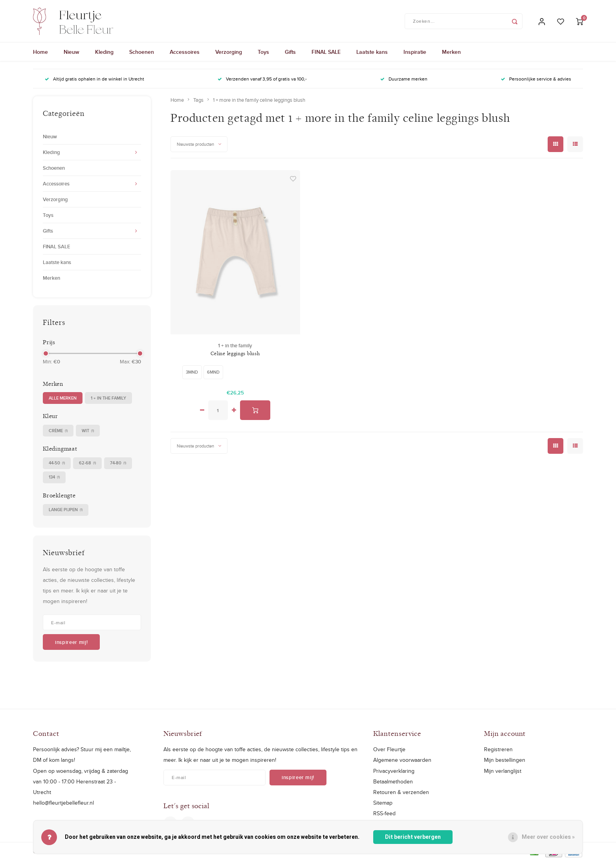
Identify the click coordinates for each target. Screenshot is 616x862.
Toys (263, 53)
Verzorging (229, 53)
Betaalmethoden (393, 782)
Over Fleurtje (389, 750)
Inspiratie (415, 53)
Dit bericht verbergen (413, 837)
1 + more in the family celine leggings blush (259, 101)
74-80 (118, 464)
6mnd (213, 373)
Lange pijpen (66, 511)
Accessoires (185, 53)
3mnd (192, 373)
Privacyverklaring (394, 772)
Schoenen (142, 53)
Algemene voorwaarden (402, 761)
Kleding (104, 53)
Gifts (290, 53)
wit (88, 432)
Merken (451, 53)
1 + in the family (108, 399)
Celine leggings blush (235, 354)
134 (54, 478)
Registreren (498, 750)
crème (58, 432)
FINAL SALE (326, 53)
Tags (198, 101)
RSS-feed (384, 814)
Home (40, 53)
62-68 (87, 464)
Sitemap (383, 804)
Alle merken (63, 399)
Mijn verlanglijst (503, 772)
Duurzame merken (404, 80)
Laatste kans (372, 53)
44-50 (57, 464)
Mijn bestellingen (505, 761)
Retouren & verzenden (401, 793)
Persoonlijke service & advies (536, 80)
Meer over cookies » (548, 837)
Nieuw (71, 53)
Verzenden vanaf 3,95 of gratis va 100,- (262, 80)
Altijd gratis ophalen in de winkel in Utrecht (94, 80)
